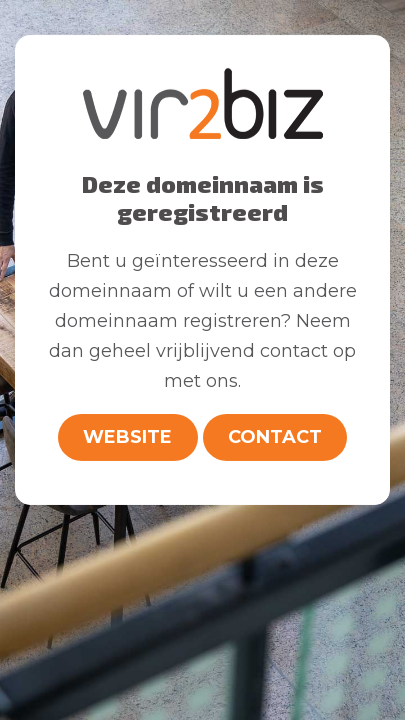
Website (127, 437)
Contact (275, 437)
